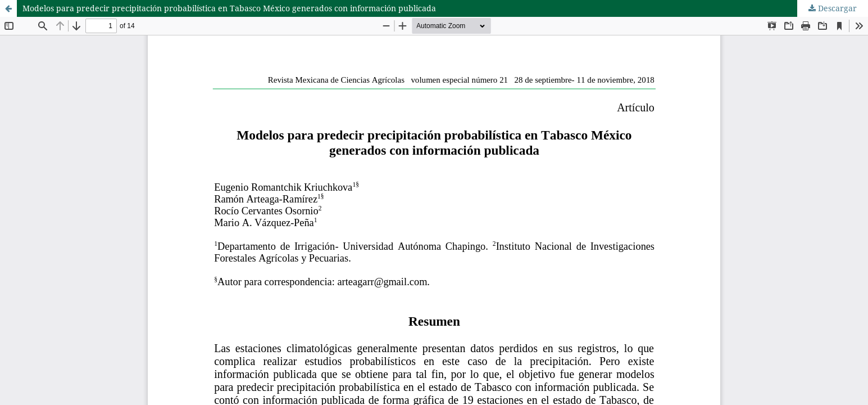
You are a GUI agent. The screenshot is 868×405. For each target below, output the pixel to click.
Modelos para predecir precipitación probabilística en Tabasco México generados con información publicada (229, 8)
